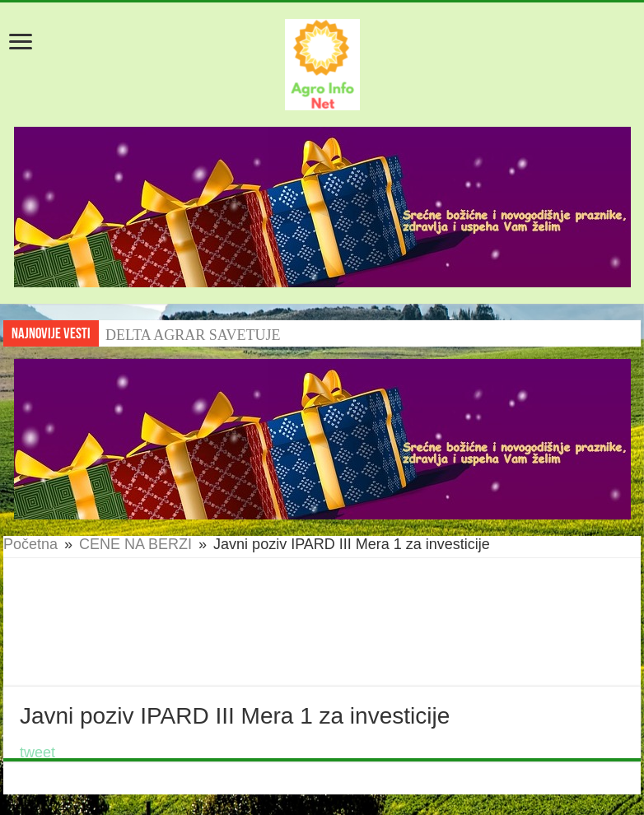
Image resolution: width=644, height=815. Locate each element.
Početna (30, 544)
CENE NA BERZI (135, 544)
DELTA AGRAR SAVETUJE (193, 335)
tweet (37, 752)
